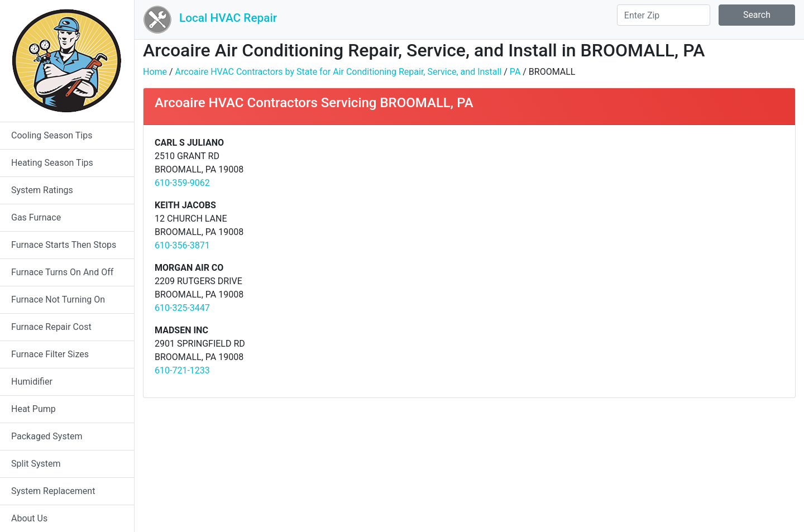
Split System (36, 464)
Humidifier (32, 382)
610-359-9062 (182, 183)
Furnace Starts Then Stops (64, 245)
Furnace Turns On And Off (62, 272)
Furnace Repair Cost (51, 327)
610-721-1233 (182, 370)
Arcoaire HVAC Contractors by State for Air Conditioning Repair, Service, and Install (339, 72)
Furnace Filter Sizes (50, 354)
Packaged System (47, 436)
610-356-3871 (182, 245)
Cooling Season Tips (52, 135)
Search (757, 15)
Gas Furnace (36, 217)
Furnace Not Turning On (58, 299)
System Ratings (42, 190)
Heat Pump (33, 409)
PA (515, 72)
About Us (29, 518)
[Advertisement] (631, 214)
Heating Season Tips (52, 163)
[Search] (664, 15)
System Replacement (53, 491)
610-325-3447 (182, 308)
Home (155, 72)
